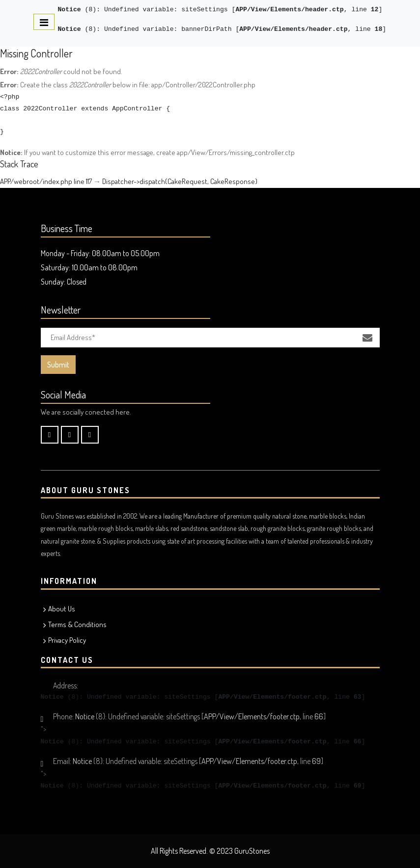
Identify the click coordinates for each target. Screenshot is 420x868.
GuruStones (252, 851)
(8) (77, 10)
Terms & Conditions (77, 624)
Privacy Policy (67, 640)
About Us (62, 609)
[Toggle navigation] (44, 22)
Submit (58, 365)
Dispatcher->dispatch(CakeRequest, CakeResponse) (180, 181)
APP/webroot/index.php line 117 (46, 181)
